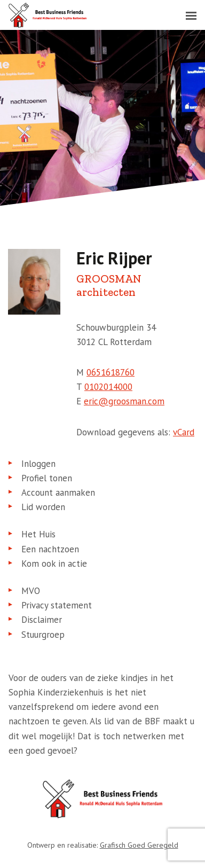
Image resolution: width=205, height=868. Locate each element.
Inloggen (38, 464)
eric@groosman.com (124, 401)
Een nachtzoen (50, 549)
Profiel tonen (47, 478)
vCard (184, 432)
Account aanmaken (58, 492)
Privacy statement (57, 605)
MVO (31, 591)
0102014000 (108, 387)
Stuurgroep (43, 635)
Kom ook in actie (54, 564)
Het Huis (38, 534)
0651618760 (111, 372)
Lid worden (43, 507)
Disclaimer (42, 620)
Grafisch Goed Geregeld (139, 845)
